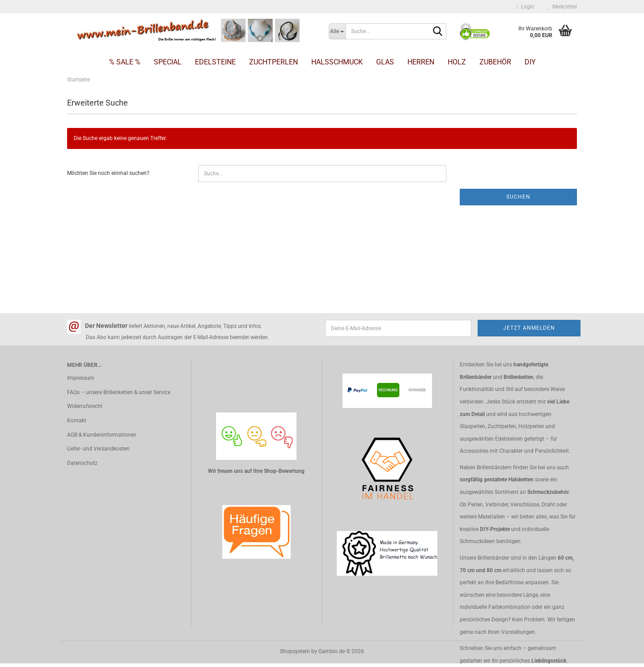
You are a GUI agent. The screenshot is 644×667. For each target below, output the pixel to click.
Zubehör (495, 62)
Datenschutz (82, 463)
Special (168, 62)
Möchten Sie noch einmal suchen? (108, 173)
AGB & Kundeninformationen (102, 435)
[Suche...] (337, 31)
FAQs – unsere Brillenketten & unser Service (119, 392)
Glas (385, 62)
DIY (530, 62)
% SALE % (125, 62)
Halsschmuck (337, 62)
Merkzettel (562, 7)
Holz (457, 62)
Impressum (81, 378)
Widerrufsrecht (85, 406)
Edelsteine (215, 62)
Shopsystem (295, 651)
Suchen (518, 197)
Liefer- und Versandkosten (98, 449)
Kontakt (77, 421)
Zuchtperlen (273, 62)
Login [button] (525, 7)
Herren (421, 62)
